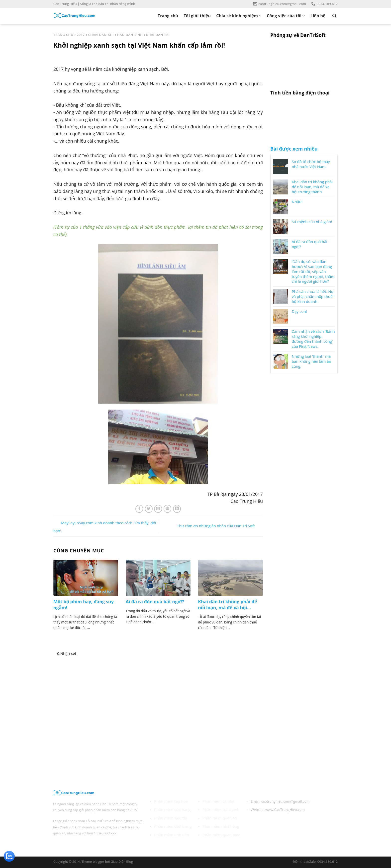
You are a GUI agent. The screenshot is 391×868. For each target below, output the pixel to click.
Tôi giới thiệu (197, 16)
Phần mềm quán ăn (220, 818)
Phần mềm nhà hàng (221, 826)
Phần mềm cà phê (218, 801)
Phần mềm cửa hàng (172, 809)
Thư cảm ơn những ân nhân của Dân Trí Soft (220, 526)
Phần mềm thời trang (173, 826)
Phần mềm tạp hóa (171, 801)
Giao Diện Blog (122, 862)
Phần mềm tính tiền (172, 835)
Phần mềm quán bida (221, 835)
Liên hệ (318, 16)
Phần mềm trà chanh (221, 809)
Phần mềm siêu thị (171, 818)
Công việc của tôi (286, 16)
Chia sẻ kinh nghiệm (239, 16)
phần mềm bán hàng (109, 810)
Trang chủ (168, 16)
